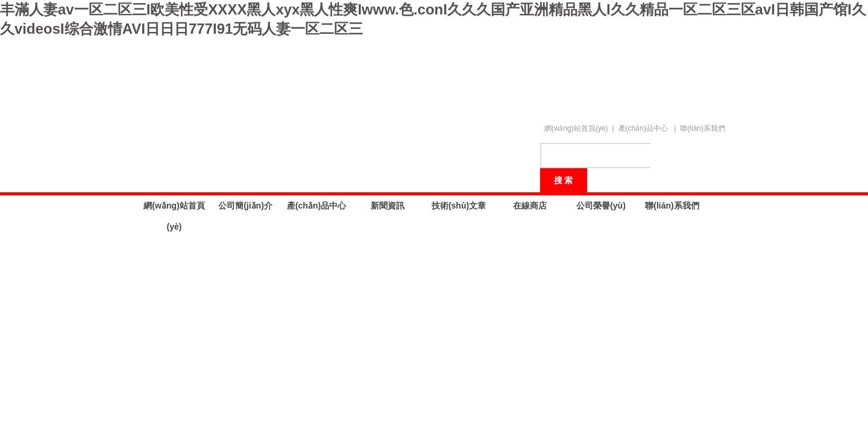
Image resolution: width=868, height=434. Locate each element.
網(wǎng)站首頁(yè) (576, 128)
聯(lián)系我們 (703, 128)
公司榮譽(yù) (601, 206)
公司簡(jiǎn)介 (245, 206)
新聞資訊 (388, 206)
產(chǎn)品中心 (643, 128)
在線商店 (530, 206)
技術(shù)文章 (459, 206)
